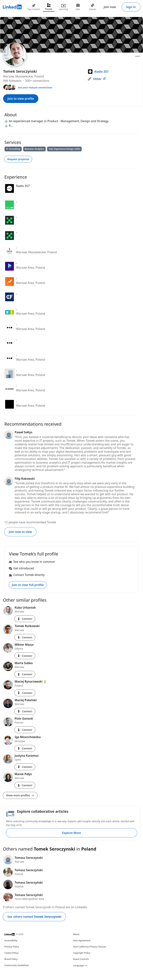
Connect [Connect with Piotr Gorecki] (25, 730)
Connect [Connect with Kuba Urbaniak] (25, 619)
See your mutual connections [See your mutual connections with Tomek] (35, 87)
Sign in (131, 7)
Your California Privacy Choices (89, 947)
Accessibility (11, 940)
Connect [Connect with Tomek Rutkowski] (25, 637)
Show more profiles (20, 795)
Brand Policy (11, 959)
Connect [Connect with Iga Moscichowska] (25, 748)
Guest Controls (81, 959)
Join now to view (20, 532)
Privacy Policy (12, 947)
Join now (110, 7)
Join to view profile (21, 99)
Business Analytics (34, 149)
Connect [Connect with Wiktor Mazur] (25, 656)
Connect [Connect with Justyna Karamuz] (25, 767)
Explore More (71, 833)
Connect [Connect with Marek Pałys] (25, 785)
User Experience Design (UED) (64, 149)
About (76, 934)
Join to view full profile (28, 585)
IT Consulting (13, 149)
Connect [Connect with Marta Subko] (25, 674)
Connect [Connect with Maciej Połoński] (25, 711)
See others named (34, 917)
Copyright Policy (82, 953)
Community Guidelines (17, 965)
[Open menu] (138, 56)
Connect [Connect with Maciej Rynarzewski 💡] (25, 693)
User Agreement (82, 940)
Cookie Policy (11, 953)
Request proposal (18, 159)
